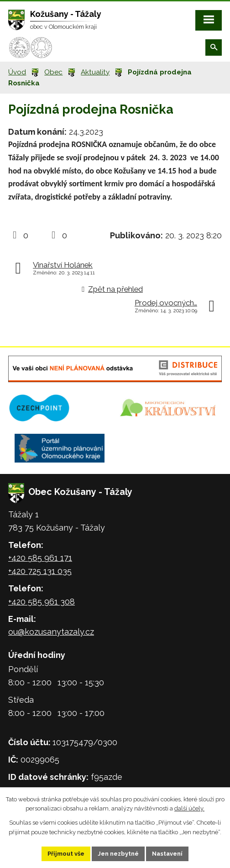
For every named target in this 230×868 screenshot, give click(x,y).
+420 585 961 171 (40, 558)
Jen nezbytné (118, 854)
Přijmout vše (66, 854)
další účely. (189, 809)
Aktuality (95, 72)
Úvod (17, 72)
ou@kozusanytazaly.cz (51, 632)
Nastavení (167, 854)
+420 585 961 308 (42, 602)
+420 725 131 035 (40, 571)
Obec (53, 72)
